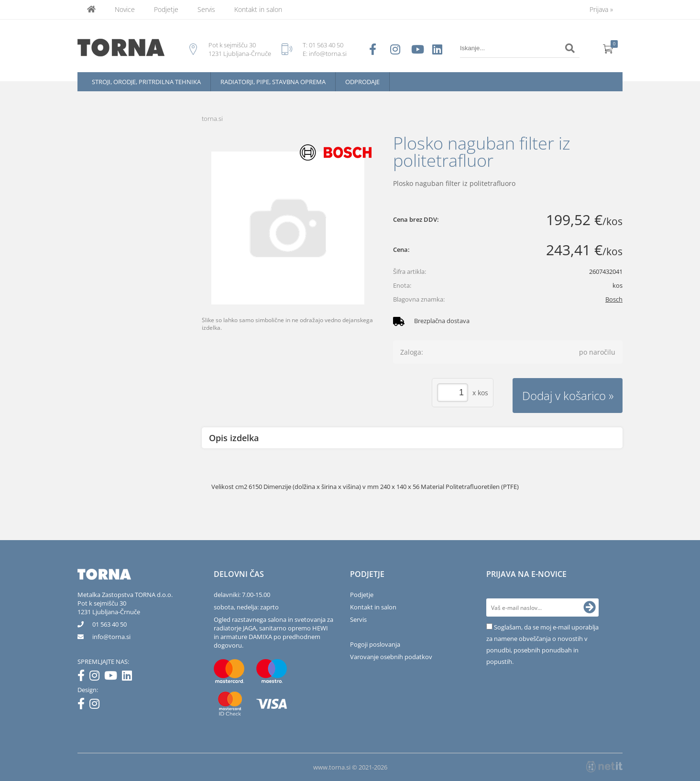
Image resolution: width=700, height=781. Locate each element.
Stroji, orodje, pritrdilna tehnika (146, 82)
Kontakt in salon (258, 9)
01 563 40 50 (326, 45)
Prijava (601, 9)
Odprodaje (362, 82)
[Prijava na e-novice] (590, 607)
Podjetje (166, 9)
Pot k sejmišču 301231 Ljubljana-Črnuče (109, 607)
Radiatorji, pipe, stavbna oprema (273, 82)
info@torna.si (328, 54)
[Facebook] (83, 677)
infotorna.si (111, 637)
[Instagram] (97, 677)
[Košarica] (608, 48)
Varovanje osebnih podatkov (391, 657)
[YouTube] (113, 677)
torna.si (212, 119)
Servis (206, 9)
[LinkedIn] (129, 677)
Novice (125, 9)
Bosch (614, 299)
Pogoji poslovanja (375, 644)
